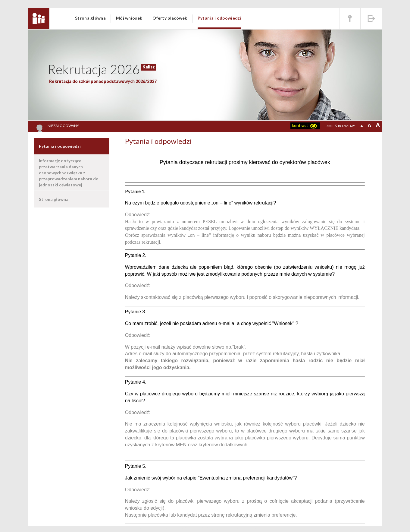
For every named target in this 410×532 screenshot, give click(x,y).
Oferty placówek (170, 18)
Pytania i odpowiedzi (219, 18)
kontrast (300, 125)
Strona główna (90, 18)
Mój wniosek (129, 18)
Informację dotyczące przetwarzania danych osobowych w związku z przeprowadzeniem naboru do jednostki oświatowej (69, 173)
